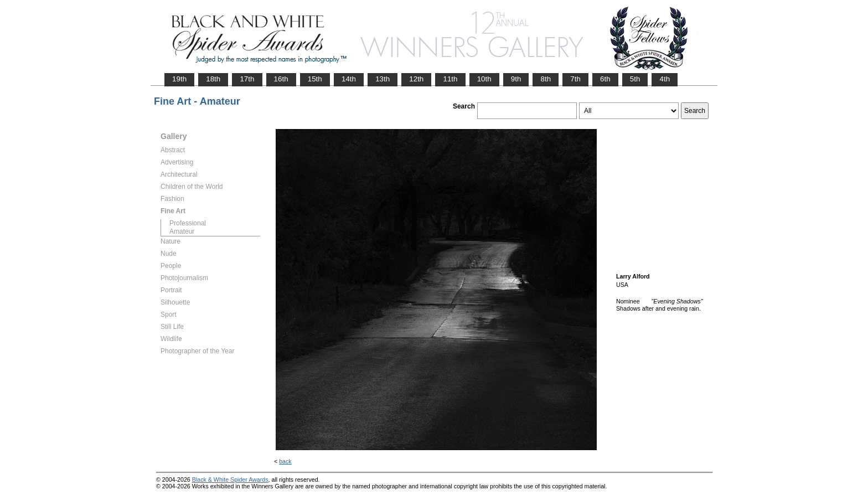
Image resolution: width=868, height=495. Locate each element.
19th (179, 79)
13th (383, 79)
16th (281, 79)
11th (450, 79)
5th (635, 79)
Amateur (182, 231)
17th (247, 79)
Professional (188, 223)
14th (349, 79)
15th (315, 79)
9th (516, 79)
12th (416, 79)
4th (665, 79)
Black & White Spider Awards (230, 479)
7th (575, 79)
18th (213, 79)
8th (546, 79)
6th (605, 79)
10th (484, 79)
